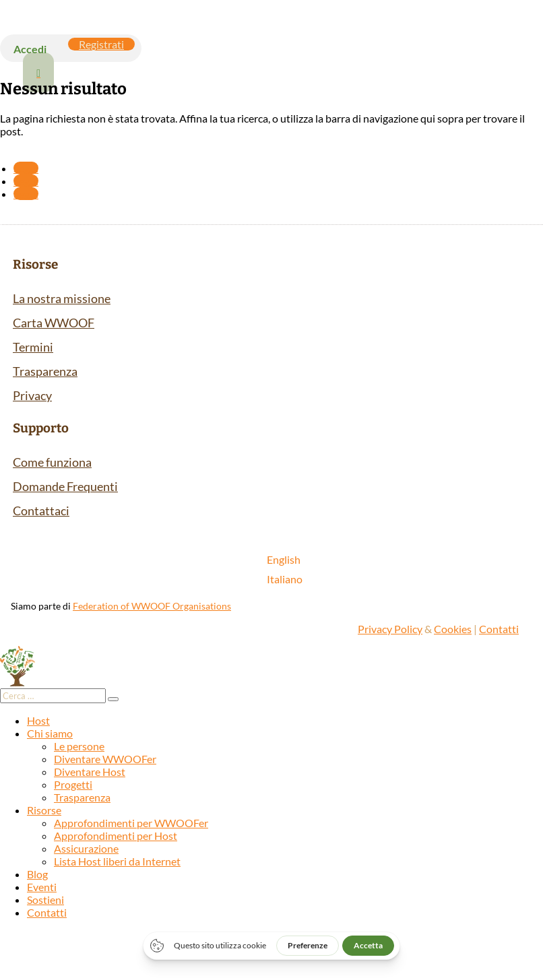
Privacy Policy (390, 629)
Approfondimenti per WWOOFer (131, 823)
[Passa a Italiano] (285, 579)
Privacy (32, 395)
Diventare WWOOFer (105, 759)
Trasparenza (45, 371)
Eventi (42, 887)
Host (38, 720)
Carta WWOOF (54, 323)
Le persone (79, 746)
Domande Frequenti (65, 486)
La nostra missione (62, 298)
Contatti (499, 629)
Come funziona (52, 462)
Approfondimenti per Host (116, 836)
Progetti (73, 784)
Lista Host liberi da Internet (117, 861)
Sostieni (45, 900)
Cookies (453, 629)
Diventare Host (90, 772)
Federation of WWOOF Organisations (152, 606)
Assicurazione (86, 848)
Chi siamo (50, 733)
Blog (37, 874)
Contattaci (41, 511)
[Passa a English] (285, 559)
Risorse (44, 810)
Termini (33, 347)
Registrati (101, 44)
